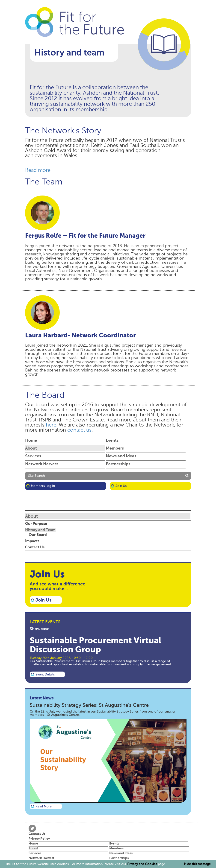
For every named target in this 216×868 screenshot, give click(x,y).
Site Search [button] (36, 476)
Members (115, 448)
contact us (79, 430)
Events (112, 440)
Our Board (38, 535)
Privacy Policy (39, 839)
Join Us (121, 486)
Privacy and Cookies (142, 864)
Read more (38, 170)
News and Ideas (121, 456)
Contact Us (35, 547)
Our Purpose (36, 524)
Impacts (32, 541)
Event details (45, 674)
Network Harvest (42, 464)
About (31, 448)
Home (31, 440)
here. (52, 425)
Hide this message (197, 864)
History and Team (40, 530)
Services (33, 456)
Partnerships (118, 464)
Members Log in (43, 486)
